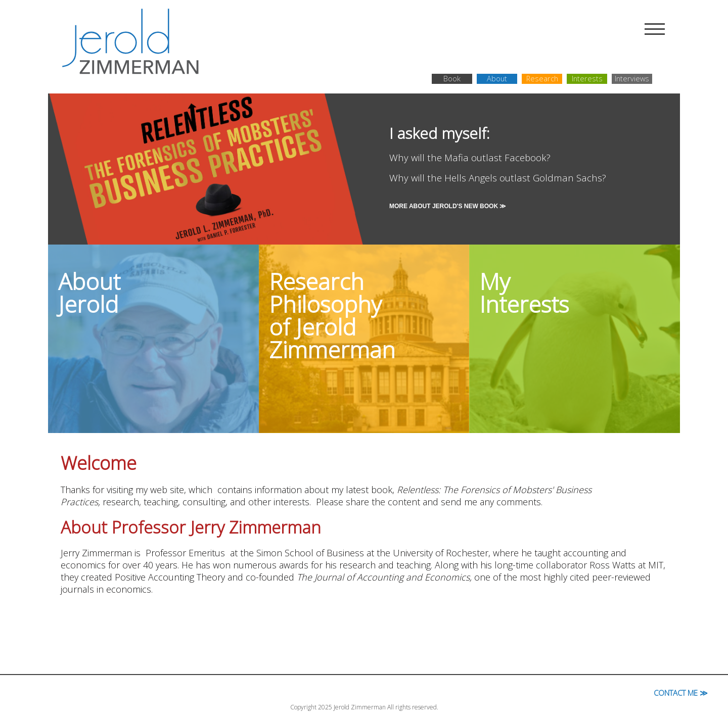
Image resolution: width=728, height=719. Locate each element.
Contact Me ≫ (681, 693)
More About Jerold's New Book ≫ (448, 206)
